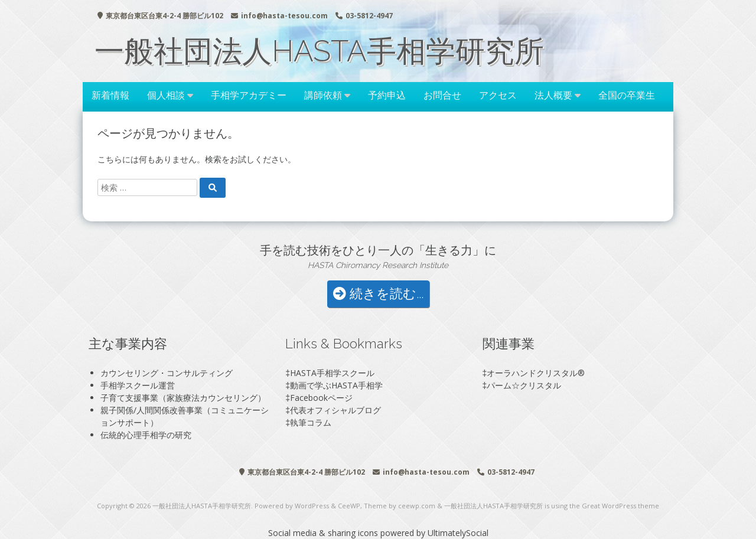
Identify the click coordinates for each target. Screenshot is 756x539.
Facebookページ (321, 398)
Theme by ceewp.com (400, 506)
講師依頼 (323, 95)
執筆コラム (311, 422)
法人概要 (553, 95)
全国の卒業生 (627, 95)
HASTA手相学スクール (332, 373)
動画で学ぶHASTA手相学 (336, 385)
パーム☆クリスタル (524, 385)
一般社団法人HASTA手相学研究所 (319, 51)
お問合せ (442, 95)
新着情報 (110, 95)
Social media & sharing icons (324, 533)
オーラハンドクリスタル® (536, 373)
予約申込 (387, 95)
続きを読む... (378, 294)
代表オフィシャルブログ (335, 410)
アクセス (498, 95)
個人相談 (166, 95)
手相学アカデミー (249, 95)
